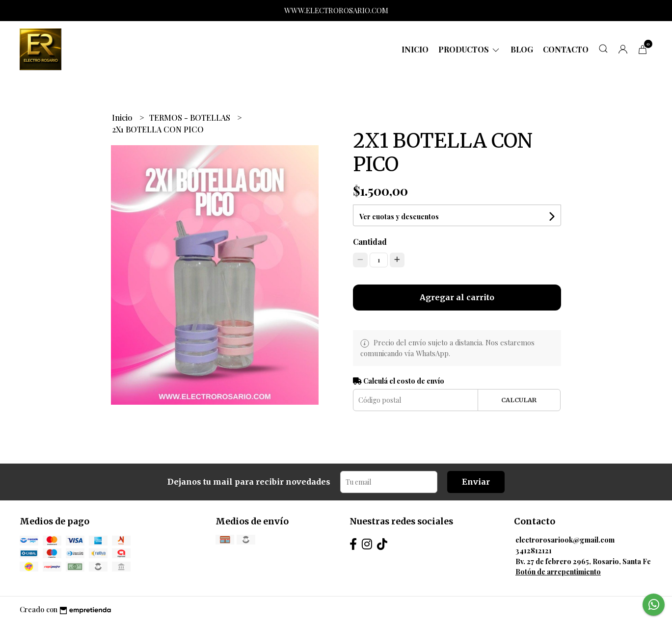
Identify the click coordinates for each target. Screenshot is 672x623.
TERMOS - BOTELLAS (191, 117)
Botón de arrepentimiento (558, 571)
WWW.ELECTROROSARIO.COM (336, 10)
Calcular (519, 400)
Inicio (415, 49)
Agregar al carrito (457, 297)
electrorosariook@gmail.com (565, 540)
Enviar (476, 482)
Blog (522, 49)
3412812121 (534, 550)
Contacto (566, 49)
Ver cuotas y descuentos (399, 217)
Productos (470, 49)
